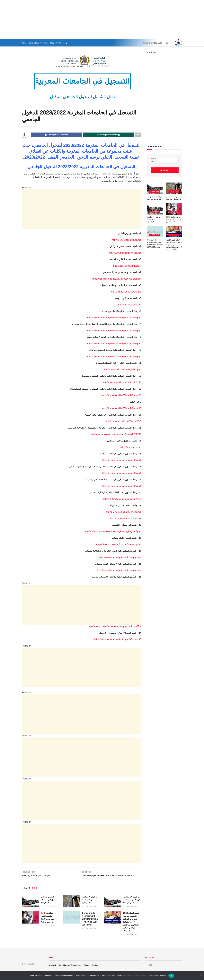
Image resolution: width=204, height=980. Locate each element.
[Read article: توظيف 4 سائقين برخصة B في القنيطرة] (71, 906)
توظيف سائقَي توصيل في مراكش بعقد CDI (49, 904)
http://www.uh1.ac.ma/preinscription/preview (119, 571)
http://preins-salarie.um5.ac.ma (126, 519)
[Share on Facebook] (57, 135)
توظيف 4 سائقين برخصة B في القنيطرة (90, 904)
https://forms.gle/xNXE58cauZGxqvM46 (121, 396)
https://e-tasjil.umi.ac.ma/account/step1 (122, 461)
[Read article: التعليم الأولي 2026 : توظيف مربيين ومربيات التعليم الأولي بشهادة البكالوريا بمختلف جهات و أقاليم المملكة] (112, 922)
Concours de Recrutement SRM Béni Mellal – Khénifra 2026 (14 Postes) (90, 924)
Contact (59, 43)
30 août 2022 (27, 127)
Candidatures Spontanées (39, 43)
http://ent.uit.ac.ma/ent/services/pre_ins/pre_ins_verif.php (112, 532)
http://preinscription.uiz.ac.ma (126, 240)
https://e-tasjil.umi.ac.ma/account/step (122, 499)
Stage (52, 43)
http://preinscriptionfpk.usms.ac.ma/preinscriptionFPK (114, 627)
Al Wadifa (154, 188)
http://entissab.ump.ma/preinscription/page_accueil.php (114, 318)
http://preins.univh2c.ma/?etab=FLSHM (121, 383)
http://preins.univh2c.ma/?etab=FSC (123, 422)
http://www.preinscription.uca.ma (125, 253)
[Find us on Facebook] (146, 970)
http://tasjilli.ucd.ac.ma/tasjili (127, 266)
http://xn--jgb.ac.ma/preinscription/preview (120, 558)
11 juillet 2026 (48, 911)
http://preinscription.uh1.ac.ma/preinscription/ (119, 545)
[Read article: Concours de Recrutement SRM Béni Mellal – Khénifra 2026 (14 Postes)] (71, 922)
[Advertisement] (102, 20)
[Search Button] (67, 43)
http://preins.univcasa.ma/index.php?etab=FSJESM (115, 435)
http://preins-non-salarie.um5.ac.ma (123, 512)
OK (171, 976)
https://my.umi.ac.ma (131, 448)
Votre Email (153, 160)
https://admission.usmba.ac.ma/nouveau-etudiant (116, 279)
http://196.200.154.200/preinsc (126, 292)
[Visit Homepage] (179, 43)
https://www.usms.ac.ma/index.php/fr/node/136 (118, 640)
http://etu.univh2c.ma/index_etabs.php (122, 370)
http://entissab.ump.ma (130, 305)
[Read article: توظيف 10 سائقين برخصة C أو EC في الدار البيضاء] (112, 906)
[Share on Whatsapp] (109, 135)
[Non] (200, 976)
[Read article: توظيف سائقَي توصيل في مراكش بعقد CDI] (30, 906)
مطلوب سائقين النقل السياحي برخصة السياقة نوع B (173, 216)
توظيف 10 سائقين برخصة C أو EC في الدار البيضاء (132, 904)
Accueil (25, 43)
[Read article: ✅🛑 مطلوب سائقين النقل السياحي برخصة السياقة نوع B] (30, 922)
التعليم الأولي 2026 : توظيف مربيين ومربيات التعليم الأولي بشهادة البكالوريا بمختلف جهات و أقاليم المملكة (132, 927)
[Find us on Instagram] (151, 970)
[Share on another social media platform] (138, 135)
